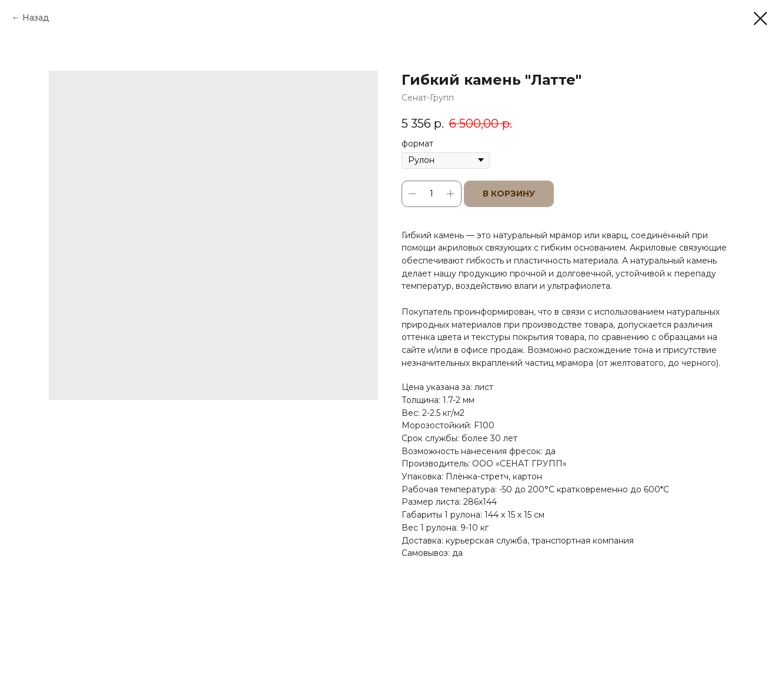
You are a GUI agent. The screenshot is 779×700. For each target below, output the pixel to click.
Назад (36, 18)
